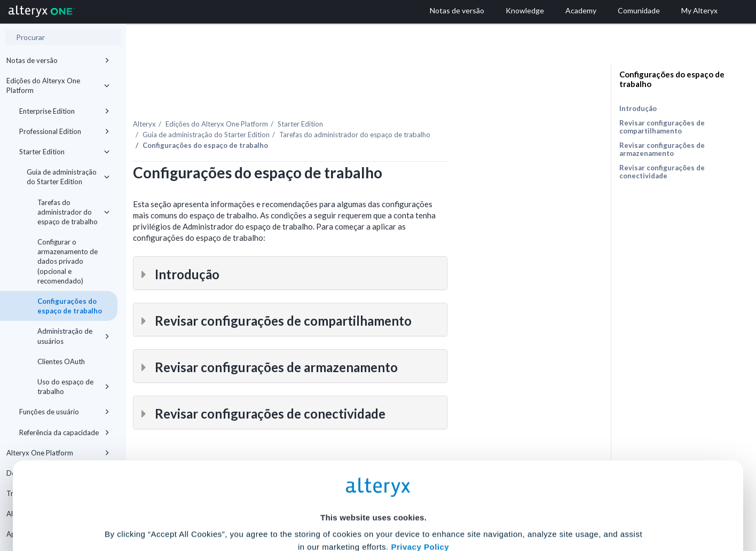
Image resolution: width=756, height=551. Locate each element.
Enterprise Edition (64, 111)
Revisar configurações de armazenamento (662, 149)
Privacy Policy (420, 443)
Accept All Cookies (297, 504)
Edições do (315, 101)
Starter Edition (64, 152)
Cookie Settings (373, 472)
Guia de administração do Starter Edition (68, 177)
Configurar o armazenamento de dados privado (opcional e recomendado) (68, 261)
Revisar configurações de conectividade (662, 172)
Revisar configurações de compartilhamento (662, 127)
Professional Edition (64, 131)
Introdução (638, 108)
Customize (460, 504)
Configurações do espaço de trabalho (70, 306)
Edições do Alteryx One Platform (58, 85)
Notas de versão (58, 60)
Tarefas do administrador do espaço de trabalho (73, 212)
